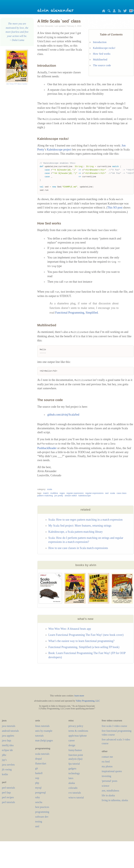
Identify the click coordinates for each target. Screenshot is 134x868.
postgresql (40, 793)
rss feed (106, 763)
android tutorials (10, 732)
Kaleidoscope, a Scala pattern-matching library (76, 533)
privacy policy (76, 727)
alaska (72, 784)
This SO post (115, 208)
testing (39, 822)
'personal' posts (109, 782)
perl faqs (6, 793)
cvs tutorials (75, 794)
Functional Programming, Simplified (76, 313)
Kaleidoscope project (59, 150)
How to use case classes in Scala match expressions (78, 549)
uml (37, 827)
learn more (79, 697)
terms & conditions (78, 732)
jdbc (4, 756)
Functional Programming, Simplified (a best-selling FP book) (84, 648)
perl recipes (8, 798)
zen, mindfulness (110, 792)
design (72, 746)
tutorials (39, 737)
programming (42, 813)
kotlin (5, 775)
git (37, 769)
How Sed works (102, 54)
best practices (42, 808)
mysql (38, 789)
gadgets (72, 769)
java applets (8, 737)
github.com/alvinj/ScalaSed (63, 416)
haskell (39, 774)
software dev (42, 818)
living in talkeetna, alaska (115, 801)
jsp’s (4, 761)
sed (107, 494)
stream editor (71, 497)
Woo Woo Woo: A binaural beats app (70, 630)
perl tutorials (8, 789)
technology (74, 774)
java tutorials (9, 727)
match (46, 494)
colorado (73, 789)
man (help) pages (44, 741)
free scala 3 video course (114, 727)
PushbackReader (47, 449)
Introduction (100, 42)
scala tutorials (42, 755)
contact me (107, 758)
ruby (38, 798)
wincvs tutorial (76, 798)
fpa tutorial (74, 765)
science (105, 787)
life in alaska (108, 796)
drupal (38, 760)
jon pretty (59, 497)
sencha (39, 803)
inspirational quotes (112, 772)
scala (49, 490)
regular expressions (94, 494)
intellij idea (8, 746)
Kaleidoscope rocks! (104, 48)
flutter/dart (41, 764)
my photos (107, 767)
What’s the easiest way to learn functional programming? (81, 642)
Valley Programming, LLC (88, 702)
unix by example (44, 732)
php (37, 784)
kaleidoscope (85, 497)
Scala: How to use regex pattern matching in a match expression (85, 521)
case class (122, 494)
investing (106, 777)
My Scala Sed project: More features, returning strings (80, 527)
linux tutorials (42, 727)
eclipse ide (7, 751)
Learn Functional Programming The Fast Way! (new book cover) (86, 636)
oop (37, 779)
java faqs (7, 741)
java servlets (8, 766)
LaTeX (71, 779)
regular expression (75, 494)
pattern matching (45, 497)
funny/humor (75, 751)
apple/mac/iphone (78, 737)
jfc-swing (7, 770)
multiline (54, 494)
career (72, 741)
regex (62, 494)
